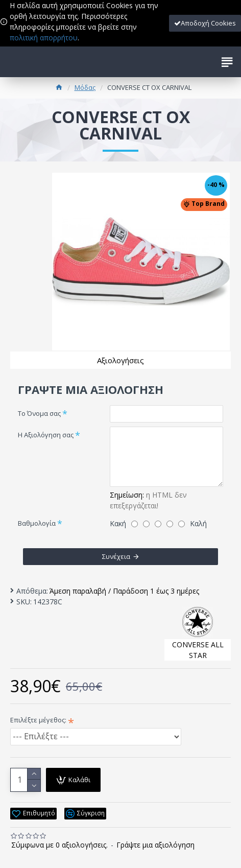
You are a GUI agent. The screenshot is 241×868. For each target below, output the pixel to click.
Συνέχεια (116, 556)
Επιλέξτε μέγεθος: (38, 720)
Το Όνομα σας (39, 413)
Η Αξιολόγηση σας (46, 435)
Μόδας (85, 87)
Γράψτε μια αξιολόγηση (155, 845)
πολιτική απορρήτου (44, 38)
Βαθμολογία (37, 523)
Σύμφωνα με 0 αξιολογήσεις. (59, 845)
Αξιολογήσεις (120, 360)
